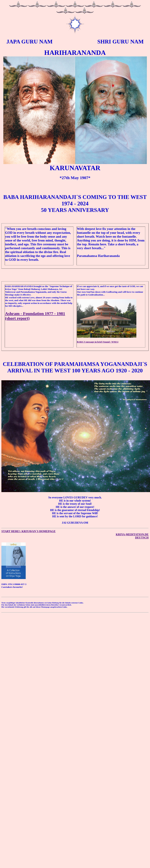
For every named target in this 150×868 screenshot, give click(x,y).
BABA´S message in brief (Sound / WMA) (98, 342)
